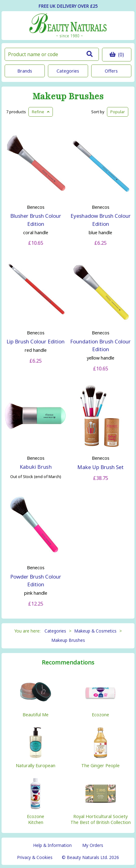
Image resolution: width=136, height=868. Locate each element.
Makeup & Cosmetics (95, 631)
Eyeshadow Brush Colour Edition (101, 220)
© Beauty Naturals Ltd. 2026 (90, 857)
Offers (111, 71)
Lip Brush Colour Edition (36, 341)
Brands (25, 71)
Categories (68, 71)
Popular (118, 112)
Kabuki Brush (36, 467)
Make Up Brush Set (100, 467)
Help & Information (52, 845)
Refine (41, 112)
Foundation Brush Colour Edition (100, 345)
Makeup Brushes (68, 97)
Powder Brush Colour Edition (36, 580)
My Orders (93, 845)
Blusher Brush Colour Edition (36, 220)
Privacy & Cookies (35, 857)
